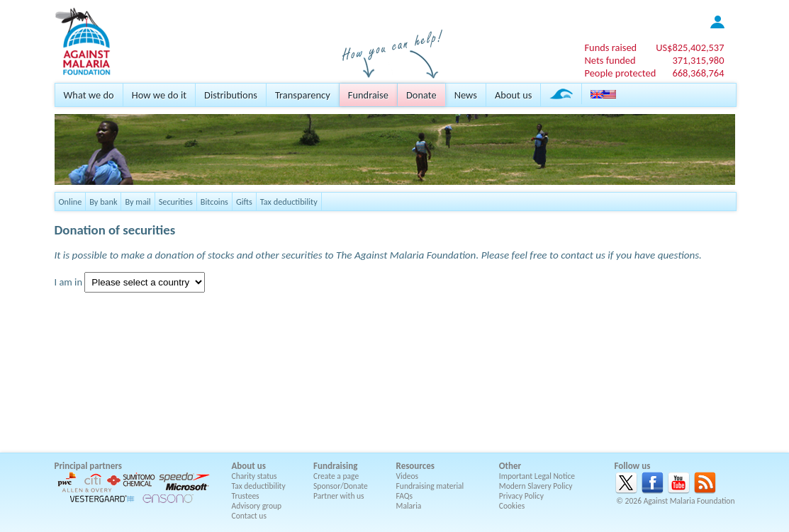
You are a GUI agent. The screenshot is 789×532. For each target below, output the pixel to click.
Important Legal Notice (537, 476)
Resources (415, 466)
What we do (89, 95)
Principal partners (88, 466)
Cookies (512, 506)
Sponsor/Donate (341, 486)
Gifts (244, 202)
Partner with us (339, 496)
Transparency (303, 95)
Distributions (231, 95)
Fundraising (335, 466)
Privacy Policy (521, 496)
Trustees (246, 496)
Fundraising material (430, 486)
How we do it (159, 95)
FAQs (405, 496)
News (466, 95)
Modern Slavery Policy (536, 486)
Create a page (336, 476)
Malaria (409, 506)
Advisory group (257, 506)
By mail (138, 202)
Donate (421, 95)
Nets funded (610, 60)
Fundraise (368, 95)
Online (71, 202)
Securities (176, 202)
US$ (690, 47)
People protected (620, 73)
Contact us (249, 516)
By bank (103, 202)
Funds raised (610, 47)
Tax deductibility (289, 202)
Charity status (254, 476)
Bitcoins (214, 202)
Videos (408, 476)
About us (513, 95)
